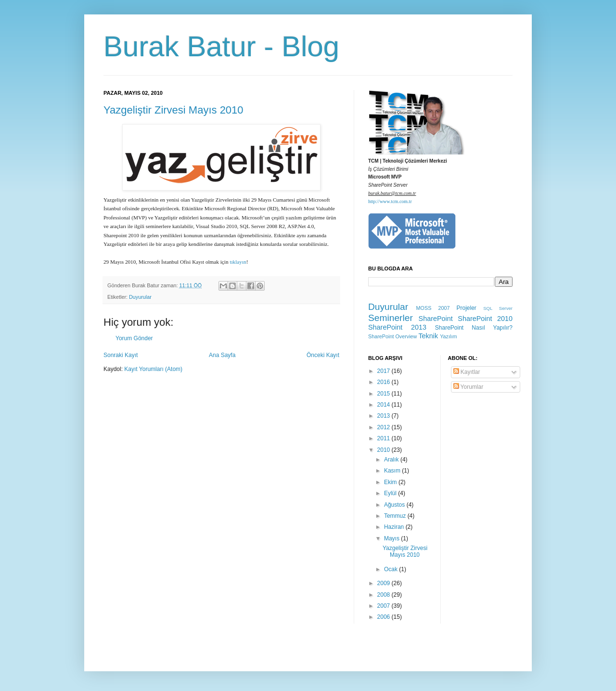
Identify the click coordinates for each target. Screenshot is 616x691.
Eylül (391, 493)
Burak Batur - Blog (221, 46)
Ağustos (395, 505)
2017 (385, 371)
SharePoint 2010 (485, 319)
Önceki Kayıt (323, 355)
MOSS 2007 (433, 308)
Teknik (428, 336)
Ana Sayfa (222, 355)
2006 (385, 617)
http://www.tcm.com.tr (390, 201)
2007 (385, 606)
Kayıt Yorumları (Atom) (153, 369)
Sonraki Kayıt (121, 355)
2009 (385, 583)
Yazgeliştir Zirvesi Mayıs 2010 (173, 110)
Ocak (391, 569)
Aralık (392, 460)
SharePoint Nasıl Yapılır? (474, 328)
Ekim (391, 482)
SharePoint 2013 (397, 327)
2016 (385, 382)
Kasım (393, 471)
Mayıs (392, 538)
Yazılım (448, 336)
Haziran (395, 527)
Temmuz (396, 516)
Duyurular (140, 297)
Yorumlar (468, 387)
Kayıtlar (467, 372)
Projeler (466, 308)
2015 (385, 394)
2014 (385, 405)
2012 (385, 427)
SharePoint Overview (392, 336)
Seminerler (391, 318)
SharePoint (436, 319)
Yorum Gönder (134, 338)
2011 (385, 438)
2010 (385, 450)
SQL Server (498, 308)
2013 (385, 416)
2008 (385, 595)
